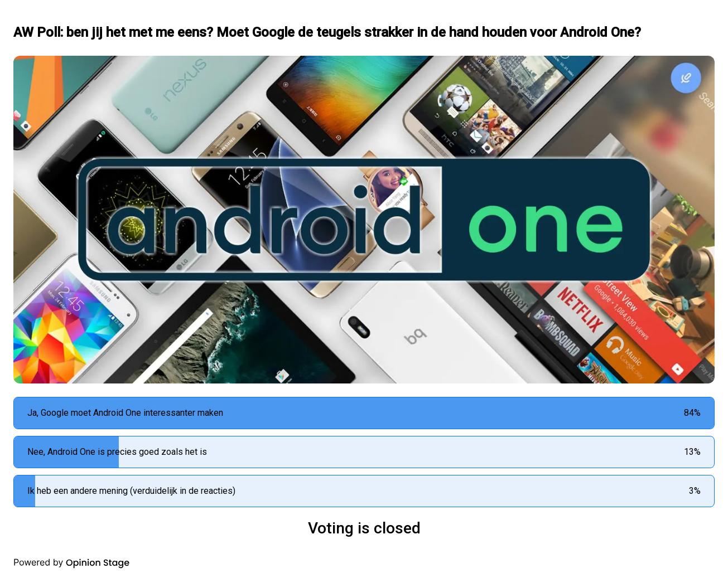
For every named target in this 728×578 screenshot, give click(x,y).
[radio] (364, 413)
